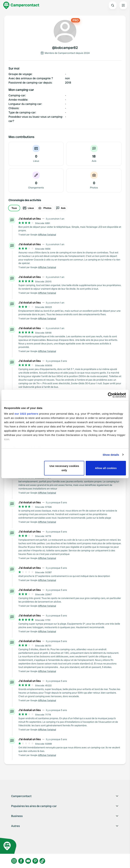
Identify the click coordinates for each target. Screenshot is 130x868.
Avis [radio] (61, 208)
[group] (65, 208)
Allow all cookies (106, 468)
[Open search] (113, 5)
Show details (111, 455)
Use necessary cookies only (64, 468)
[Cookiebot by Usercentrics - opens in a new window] (110, 395)
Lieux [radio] (28, 208)
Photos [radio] (45, 208)
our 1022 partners (26, 414)
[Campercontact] (21, 5)
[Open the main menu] (123, 5)
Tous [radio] (14, 208)
